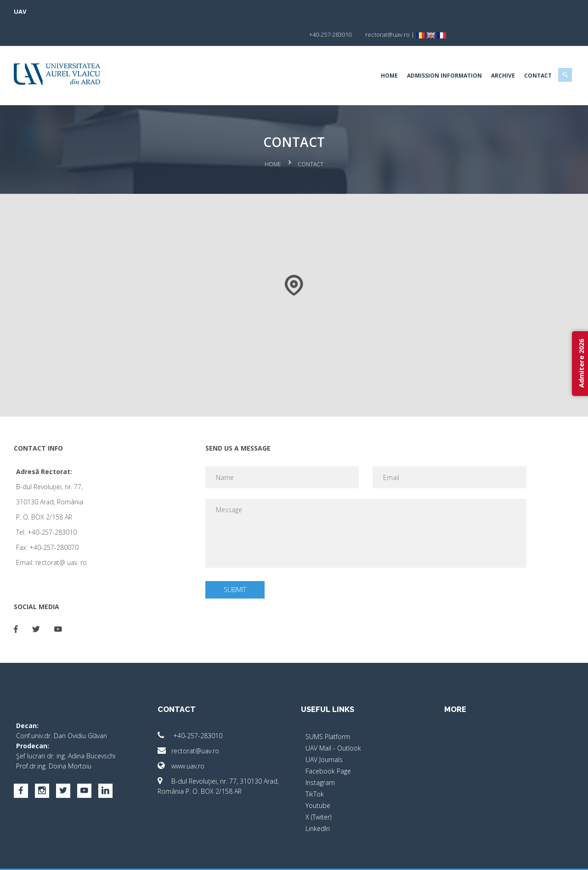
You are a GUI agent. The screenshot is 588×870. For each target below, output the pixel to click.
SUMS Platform (328, 711)
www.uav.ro (187, 741)
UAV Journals (324, 734)
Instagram (320, 757)
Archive (492, 53)
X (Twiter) (318, 792)
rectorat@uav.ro (194, 726)
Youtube (318, 780)
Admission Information (433, 53)
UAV (31, 11)
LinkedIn (318, 803)
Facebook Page (328, 746)
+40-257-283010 (195, 710)
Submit (239, 564)
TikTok (315, 769)
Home (378, 53)
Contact (526, 53)
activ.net (552, 856)
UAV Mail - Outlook (333, 723)
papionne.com (514, 856)
